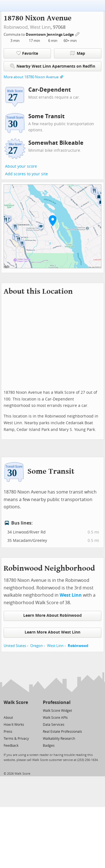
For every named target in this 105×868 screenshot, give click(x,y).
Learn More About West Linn (53, 632)
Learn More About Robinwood (53, 616)
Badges (49, 746)
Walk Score (16, 702)
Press (8, 732)
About (8, 718)
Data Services (54, 725)
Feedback (11, 746)
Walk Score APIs (55, 718)
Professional (57, 702)
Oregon (37, 646)
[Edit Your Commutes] (78, 34)
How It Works (14, 725)
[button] (53, 220)
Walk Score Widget (57, 711)
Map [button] (78, 53)
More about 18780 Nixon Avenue (31, 77)
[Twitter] (7, 710)
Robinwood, (16, 27)
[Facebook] (16, 710)
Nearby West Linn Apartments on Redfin (53, 66)
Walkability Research (59, 739)
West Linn (40, 27)
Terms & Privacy (16, 739)
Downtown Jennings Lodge (50, 35)
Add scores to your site (26, 174)
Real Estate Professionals (62, 732)
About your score (21, 166)
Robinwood (78, 646)
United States (15, 646)
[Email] (24, 710)
